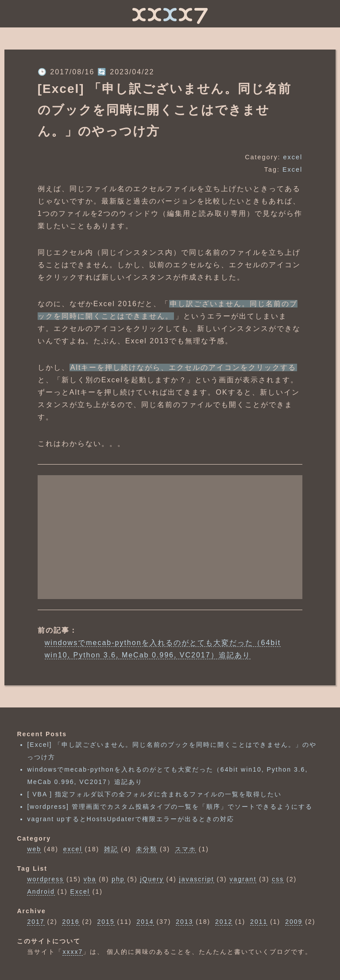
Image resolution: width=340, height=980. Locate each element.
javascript (197, 879)
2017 (36, 922)
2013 (184, 922)
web (34, 849)
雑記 (111, 849)
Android (41, 892)
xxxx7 (73, 952)
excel (293, 157)
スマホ (185, 849)
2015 (106, 922)
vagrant (243, 879)
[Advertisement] (170, 537)
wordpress (45, 879)
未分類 (147, 849)
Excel (292, 169)
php (118, 879)
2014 (145, 922)
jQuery (152, 879)
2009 (294, 922)
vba (90, 879)
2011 (259, 922)
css (278, 879)
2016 (71, 922)
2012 (224, 922)
